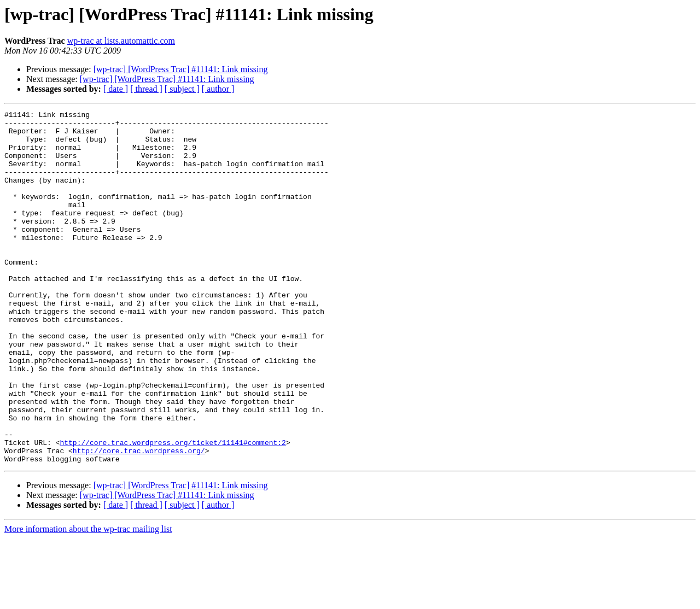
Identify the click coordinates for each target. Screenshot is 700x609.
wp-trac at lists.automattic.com (121, 41)
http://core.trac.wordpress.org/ (139, 519)
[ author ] (218, 89)
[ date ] (116, 89)
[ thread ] (146, 89)
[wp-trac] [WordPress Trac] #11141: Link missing (181, 69)
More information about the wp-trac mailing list (88, 599)
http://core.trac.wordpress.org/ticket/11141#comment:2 (173, 510)
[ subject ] (182, 89)
